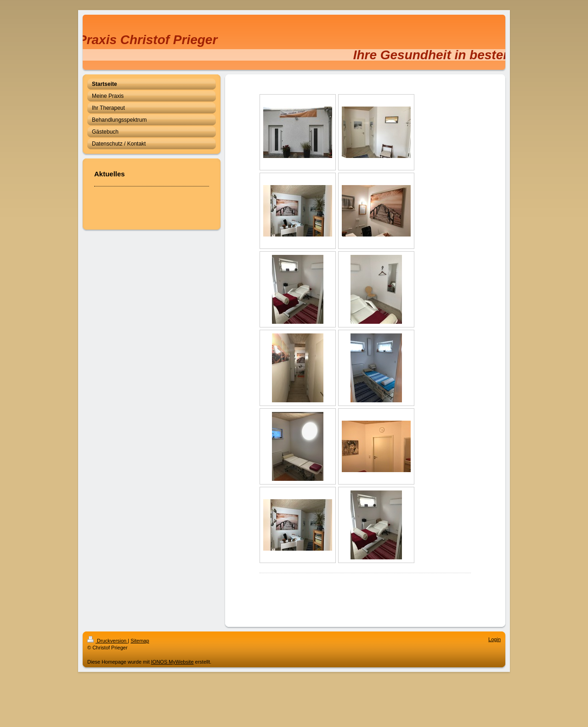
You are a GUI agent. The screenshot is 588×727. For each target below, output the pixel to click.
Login (495, 639)
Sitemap (140, 641)
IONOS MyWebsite (172, 662)
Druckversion (107, 641)
